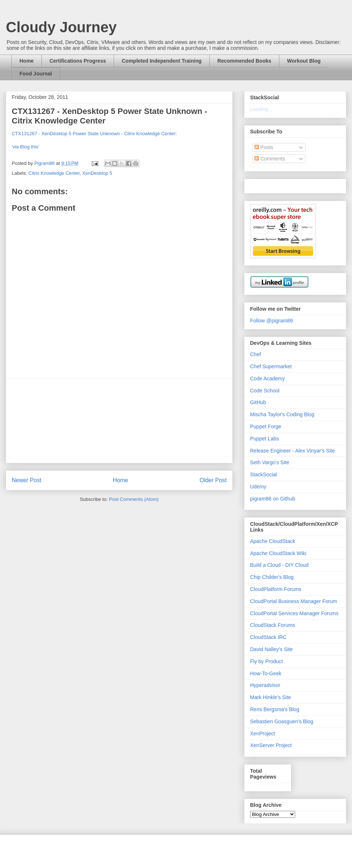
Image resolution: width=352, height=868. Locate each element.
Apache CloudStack (273, 541)
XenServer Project (271, 745)
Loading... (261, 109)
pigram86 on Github (273, 499)
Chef (256, 354)
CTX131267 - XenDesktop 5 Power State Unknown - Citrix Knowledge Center (94, 134)
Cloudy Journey (61, 27)
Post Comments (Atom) (134, 499)
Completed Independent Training (162, 61)
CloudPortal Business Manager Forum (294, 601)
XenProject (263, 734)
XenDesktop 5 (97, 173)
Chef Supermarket (271, 366)
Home (27, 61)
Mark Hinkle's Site (271, 697)
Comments (270, 159)
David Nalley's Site (271, 649)
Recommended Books (244, 61)
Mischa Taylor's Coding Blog (282, 414)
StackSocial (263, 474)
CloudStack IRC (268, 637)
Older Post (213, 480)
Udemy (258, 487)
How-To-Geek (266, 673)
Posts (264, 147)
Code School (265, 391)
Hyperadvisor (265, 685)
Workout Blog (304, 61)
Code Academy (267, 378)
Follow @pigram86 (272, 321)
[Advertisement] (119, 421)
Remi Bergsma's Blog (275, 709)
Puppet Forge (266, 426)
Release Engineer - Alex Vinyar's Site (292, 451)
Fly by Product (266, 661)
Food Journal (36, 74)
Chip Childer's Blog (272, 577)
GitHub (258, 402)
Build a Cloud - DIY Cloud (279, 565)
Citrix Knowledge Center (54, 173)
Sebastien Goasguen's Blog (282, 721)
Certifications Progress (78, 61)
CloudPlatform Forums (276, 589)
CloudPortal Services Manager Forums (294, 613)
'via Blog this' (25, 147)
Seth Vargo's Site (270, 462)
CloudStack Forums (273, 625)
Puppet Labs (265, 439)
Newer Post (27, 480)
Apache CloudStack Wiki (278, 553)
